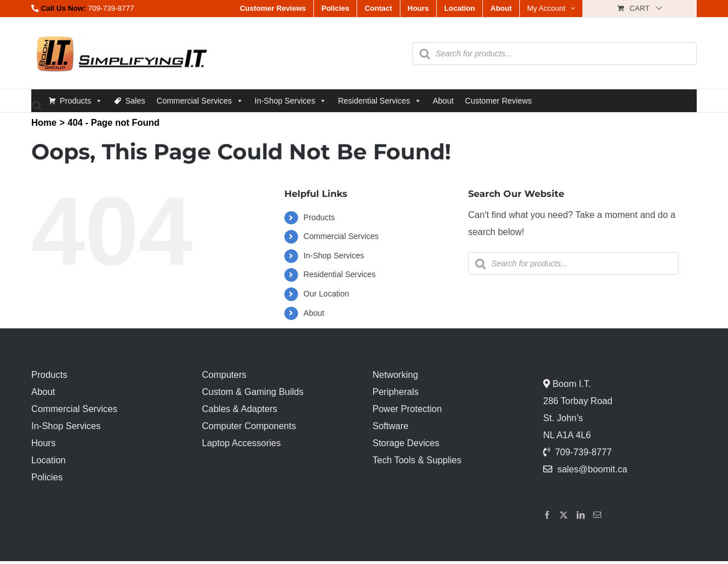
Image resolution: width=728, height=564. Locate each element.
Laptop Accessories (241, 443)
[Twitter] (564, 515)
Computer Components (249, 426)
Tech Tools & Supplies (417, 460)
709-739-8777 (111, 8)
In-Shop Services (291, 101)
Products (81, 101)
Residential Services (380, 101)
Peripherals (396, 392)
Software (390, 426)
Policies (47, 477)
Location (49, 460)
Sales (135, 101)
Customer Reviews (499, 101)
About (443, 101)
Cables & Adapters (240, 409)
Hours (44, 443)
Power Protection (407, 409)
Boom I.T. (570, 384)
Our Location (326, 294)
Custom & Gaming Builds (253, 392)
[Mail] (597, 515)
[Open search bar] (37, 105)
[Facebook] (547, 515)
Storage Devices (406, 443)
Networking (395, 375)
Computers (224, 375)
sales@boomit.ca (592, 469)
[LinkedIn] (581, 515)
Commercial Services (200, 101)
